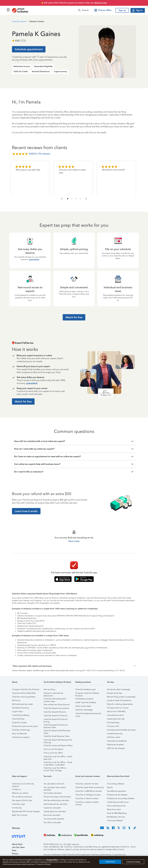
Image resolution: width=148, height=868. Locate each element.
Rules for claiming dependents (120, 704)
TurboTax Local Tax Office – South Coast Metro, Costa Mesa (58, 763)
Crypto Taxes (17, 712)
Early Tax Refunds (19, 734)
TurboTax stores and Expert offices (58, 746)
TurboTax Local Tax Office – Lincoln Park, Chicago (55, 768)
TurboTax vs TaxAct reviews (87, 798)
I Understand (110, 862)
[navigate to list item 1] (68, 199)
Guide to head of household (119, 700)
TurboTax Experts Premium (55, 712)
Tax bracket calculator (53, 793)
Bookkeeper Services (116, 817)
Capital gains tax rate (116, 719)
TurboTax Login (19, 804)
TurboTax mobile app (21, 730)
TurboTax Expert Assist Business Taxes (57, 731)
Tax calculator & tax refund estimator (55, 788)
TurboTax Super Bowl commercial (90, 787)
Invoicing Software (115, 821)
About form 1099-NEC (116, 712)
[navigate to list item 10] (80, 199)
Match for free (101, 3)
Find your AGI (113, 726)
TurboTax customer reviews (87, 784)
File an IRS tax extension (22, 797)
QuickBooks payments (116, 791)
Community (17, 808)
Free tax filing (49, 689)
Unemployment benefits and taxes (121, 730)
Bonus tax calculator (52, 815)
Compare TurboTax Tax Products (26, 689)
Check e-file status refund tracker (57, 797)
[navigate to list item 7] (76, 199)
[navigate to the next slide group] (86, 199)
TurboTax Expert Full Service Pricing (56, 720)
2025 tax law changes (116, 748)
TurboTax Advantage (84, 710)
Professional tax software (117, 795)
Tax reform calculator (52, 822)
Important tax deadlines (117, 741)
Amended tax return (115, 715)
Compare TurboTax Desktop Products (87, 694)
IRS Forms (16, 700)
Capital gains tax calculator (55, 811)
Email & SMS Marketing (117, 813)
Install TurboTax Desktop (86, 702)
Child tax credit (113, 737)
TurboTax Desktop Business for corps (88, 714)
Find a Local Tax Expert (53, 749)
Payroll (110, 787)
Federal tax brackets (115, 745)
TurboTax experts (19, 21)
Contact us (16, 789)
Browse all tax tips (115, 693)
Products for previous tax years (25, 726)
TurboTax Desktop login (86, 689)
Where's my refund (20, 793)
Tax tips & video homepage (119, 689)
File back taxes (113, 723)
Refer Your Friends (20, 815)
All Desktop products (84, 699)
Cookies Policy (52, 860)
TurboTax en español (21, 737)
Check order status (83, 706)
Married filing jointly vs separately (121, 697)
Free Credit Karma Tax (116, 806)
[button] (74, 666)
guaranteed (34, 259)
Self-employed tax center (22, 704)
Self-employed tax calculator (56, 804)
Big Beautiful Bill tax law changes (26, 811)
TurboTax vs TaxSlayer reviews (88, 795)
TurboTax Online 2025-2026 (24, 693)
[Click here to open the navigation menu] (8, 10)
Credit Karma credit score (118, 802)
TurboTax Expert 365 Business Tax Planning (58, 740)
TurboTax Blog (18, 719)
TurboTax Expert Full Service (56, 716)
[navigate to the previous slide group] (62, 199)
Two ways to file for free (22, 800)
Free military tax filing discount (57, 705)
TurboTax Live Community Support (23, 784)
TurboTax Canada (19, 723)
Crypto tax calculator (52, 808)
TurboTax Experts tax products (56, 708)
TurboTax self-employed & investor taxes (55, 699)
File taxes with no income (118, 708)
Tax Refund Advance (21, 708)
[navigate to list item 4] (72, 199)
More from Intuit (114, 809)
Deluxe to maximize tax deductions (53, 694)
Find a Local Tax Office (53, 753)
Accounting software (116, 784)
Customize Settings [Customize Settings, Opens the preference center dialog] (133, 862)
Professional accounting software (121, 798)
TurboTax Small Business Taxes (57, 736)
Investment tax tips (115, 734)
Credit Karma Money (21, 715)
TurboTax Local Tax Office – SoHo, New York (58, 757)
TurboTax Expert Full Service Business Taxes (56, 725)
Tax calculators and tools (54, 784)
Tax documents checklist (54, 819)
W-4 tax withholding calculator (56, 800)
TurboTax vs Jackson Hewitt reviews (87, 803)
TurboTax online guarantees (24, 697)
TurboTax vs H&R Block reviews (88, 791)
